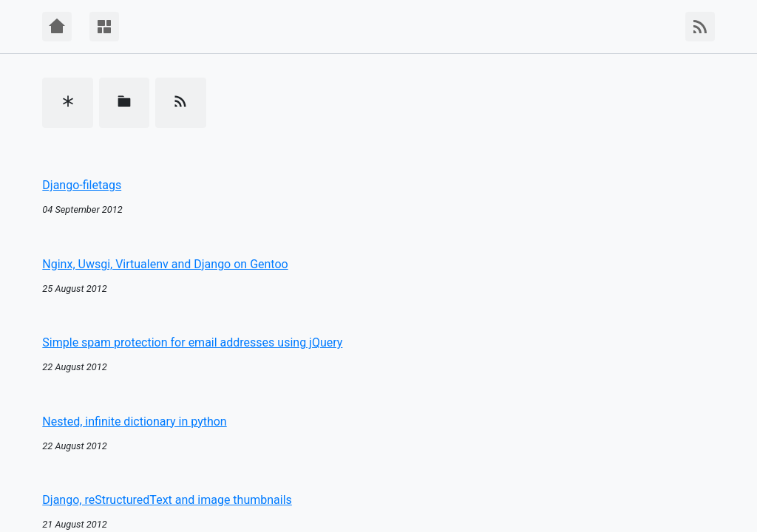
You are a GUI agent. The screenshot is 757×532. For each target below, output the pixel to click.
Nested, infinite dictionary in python (134, 422)
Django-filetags (82, 185)
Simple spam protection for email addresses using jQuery (192, 342)
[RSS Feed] (700, 27)
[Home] (57, 27)
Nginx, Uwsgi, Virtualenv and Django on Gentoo (165, 264)
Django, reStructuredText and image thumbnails (167, 500)
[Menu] (104, 27)
